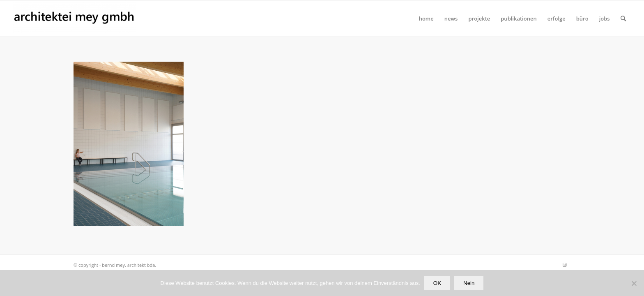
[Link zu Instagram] (564, 265)
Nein (469, 283)
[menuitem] (426, 18)
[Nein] (634, 283)
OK (437, 283)
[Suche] (623, 18)
